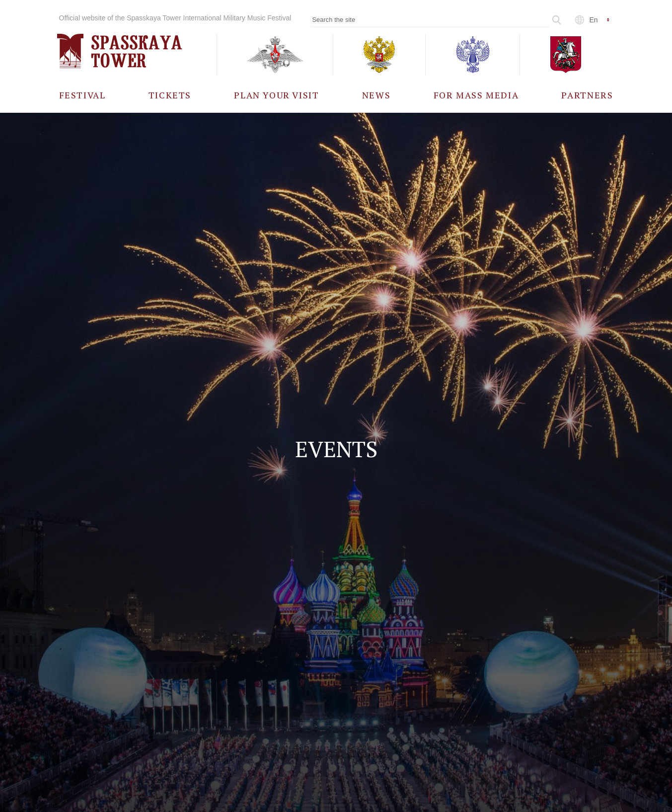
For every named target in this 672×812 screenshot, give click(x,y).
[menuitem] (82, 95)
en (594, 20)
